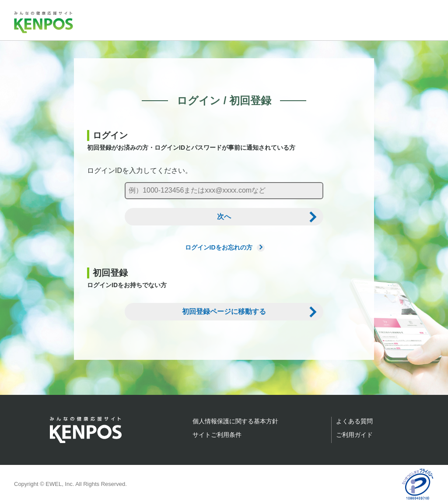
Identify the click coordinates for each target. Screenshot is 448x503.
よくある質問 (354, 421)
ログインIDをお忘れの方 (224, 247)
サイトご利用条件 (217, 435)
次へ (224, 216)
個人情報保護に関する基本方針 (235, 421)
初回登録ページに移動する (224, 311)
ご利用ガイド (354, 435)
